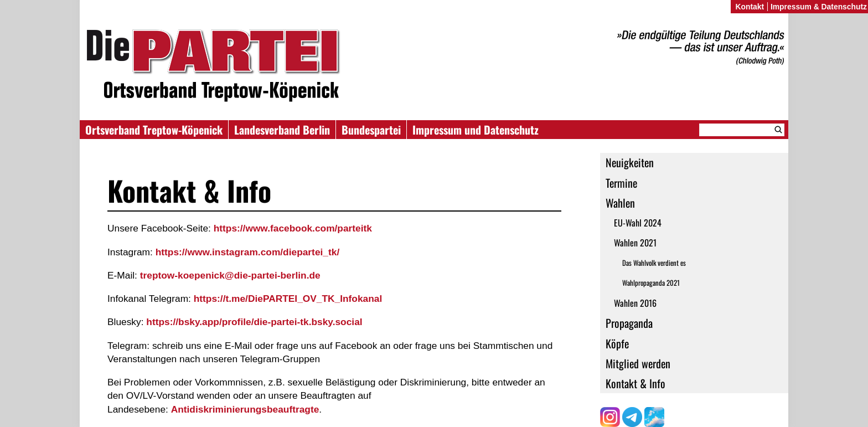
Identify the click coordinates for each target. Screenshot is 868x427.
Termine (621, 183)
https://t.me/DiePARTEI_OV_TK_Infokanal (288, 299)
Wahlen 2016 (635, 303)
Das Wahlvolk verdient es (654, 263)
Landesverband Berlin (282, 130)
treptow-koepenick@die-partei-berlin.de (230, 275)
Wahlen (620, 203)
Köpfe (617, 343)
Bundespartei (371, 130)
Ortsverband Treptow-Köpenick (154, 130)
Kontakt (750, 7)
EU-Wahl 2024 (638, 223)
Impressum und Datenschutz (476, 130)
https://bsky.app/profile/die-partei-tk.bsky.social (254, 322)
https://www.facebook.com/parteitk (293, 228)
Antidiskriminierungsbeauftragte (245, 409)
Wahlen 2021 (635, 243)
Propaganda (629, 323)
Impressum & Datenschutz (819, 7)
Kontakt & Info (635, 383)
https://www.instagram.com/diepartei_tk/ (248, 252)
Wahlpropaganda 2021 (651, 283)
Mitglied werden (638, 363)
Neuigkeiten (630, 162)
